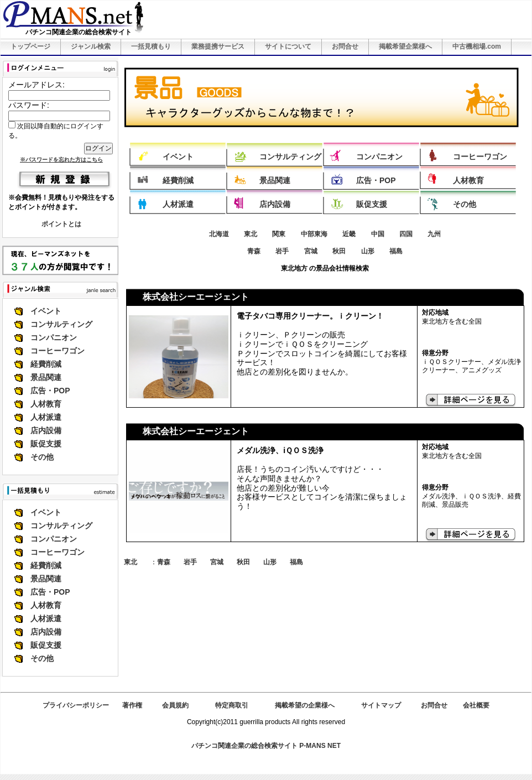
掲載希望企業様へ (405, 46)
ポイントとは (61, 224)
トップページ (30, 46)
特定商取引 (232, 705)
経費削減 (46, 364)
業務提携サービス (218, 46)
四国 (406, 234)
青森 (254, 251)
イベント (46, 311)
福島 (396, 251)
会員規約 (175, 705)
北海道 (219, 234)
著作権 (132, 705)
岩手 (282, 251)
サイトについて (288, 46)
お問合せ (345, 46)
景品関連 (46, 377)
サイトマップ (381, 705)
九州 (434, 234)
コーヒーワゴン (58, 351)
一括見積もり (151, 46)
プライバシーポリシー (76, 705)
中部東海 (314, 234)
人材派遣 (46, 417)
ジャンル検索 (91, 46)
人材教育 (46, 404)
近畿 (349, 234)
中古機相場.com (477, 46)
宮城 (311, 251)
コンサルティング (61, 324)
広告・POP (50, 391)
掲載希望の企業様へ (305, 705)
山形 (368, 251)
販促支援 (46, 444)
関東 (279, 234)
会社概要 (476, 705)
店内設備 (46, 430)
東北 (251, 234)
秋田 (339, 251)
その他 (42, 457)
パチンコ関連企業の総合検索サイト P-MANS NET (266, 746)
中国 (378, 234)
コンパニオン (54, 337)
